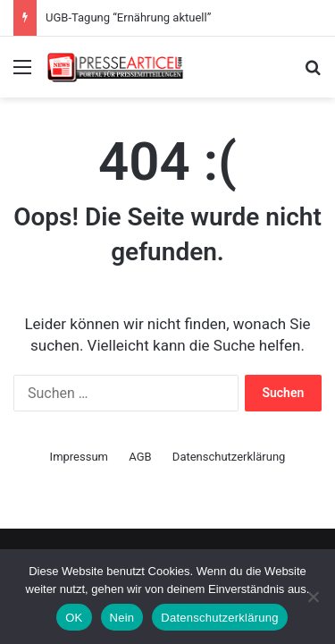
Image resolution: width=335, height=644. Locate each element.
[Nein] (313, 597)
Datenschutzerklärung (229, 457)
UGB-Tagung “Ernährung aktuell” (128, 17)
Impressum (79, 457)
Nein (122, 618)
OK (74, 618)
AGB (140, 457)
